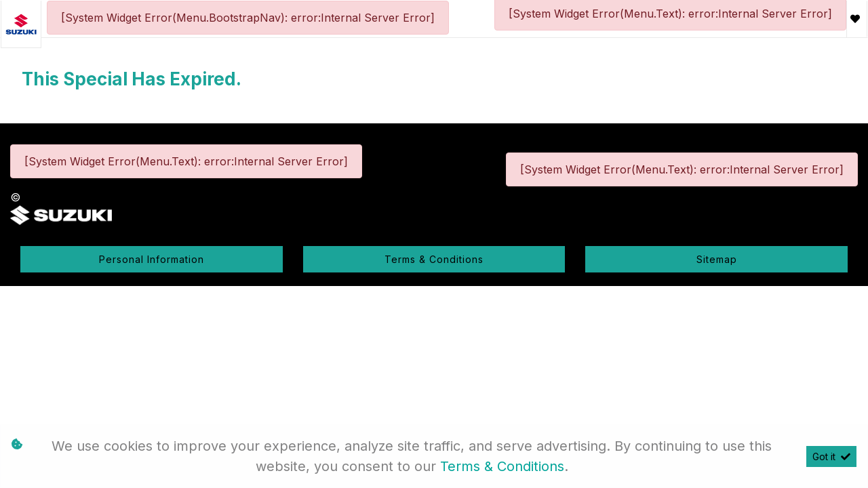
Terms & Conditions (434, 259)
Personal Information (152, 259)
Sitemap (717, 259)
